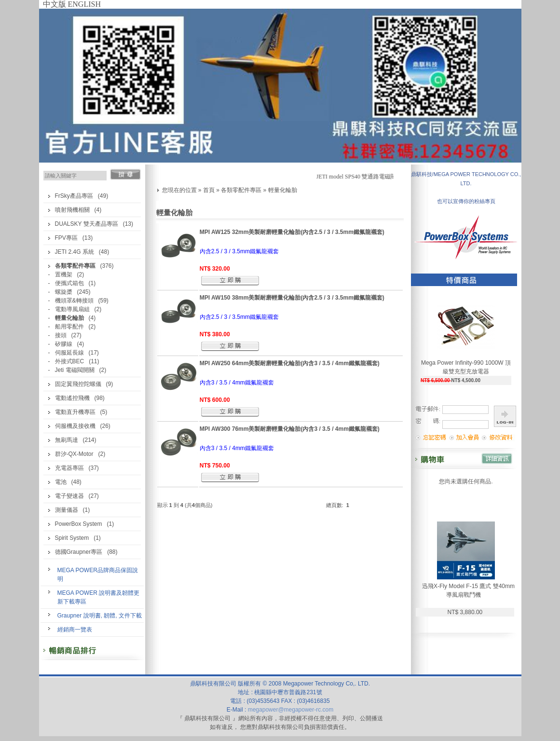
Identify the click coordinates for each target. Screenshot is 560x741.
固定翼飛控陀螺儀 (78, 384)
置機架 (64, 274)
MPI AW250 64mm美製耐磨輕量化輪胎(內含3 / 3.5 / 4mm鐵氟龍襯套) (290, 363)
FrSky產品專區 (74, 196)
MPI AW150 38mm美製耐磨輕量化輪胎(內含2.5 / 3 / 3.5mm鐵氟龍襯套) (292, 298)
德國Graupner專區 (79, 552)
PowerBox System (79, 524)
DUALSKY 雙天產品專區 (87, 224)
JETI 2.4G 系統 (75, 252)
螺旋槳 (64, 292)
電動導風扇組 (72, 309)
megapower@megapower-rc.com (291, 710)
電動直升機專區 (75, 412)
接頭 (61, 335)
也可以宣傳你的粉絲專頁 (466, 201)
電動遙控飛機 (72, 398)
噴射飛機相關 (72, 210)
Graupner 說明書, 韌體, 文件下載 (100, 616)
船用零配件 (69, 327)
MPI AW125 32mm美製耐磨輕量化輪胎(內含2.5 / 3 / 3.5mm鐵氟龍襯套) (292, 232)
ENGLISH (84, 4)
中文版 (55, 4)
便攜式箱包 (69, 283)
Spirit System (72, 538)
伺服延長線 (69, 353)
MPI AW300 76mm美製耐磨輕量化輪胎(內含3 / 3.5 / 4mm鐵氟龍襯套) (290, 429)
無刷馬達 (67, 440)
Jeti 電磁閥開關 (75, 370)
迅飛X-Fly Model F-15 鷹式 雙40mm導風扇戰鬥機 (468, 590)
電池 (61, 482)
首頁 (209, 190)
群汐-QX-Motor (74, 454)
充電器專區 (69, 468)
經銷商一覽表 (75, 630)
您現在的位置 (179, 190)
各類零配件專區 (241, 190)
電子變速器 (69, 496)
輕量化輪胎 (283, 190)
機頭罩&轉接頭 (74, 301)
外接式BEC (70, 361)
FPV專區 (66, 238)
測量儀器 (67, 510)
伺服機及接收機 (75, 426)
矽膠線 (64, 344)
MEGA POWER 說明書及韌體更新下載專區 (99, 597)
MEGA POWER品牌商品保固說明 (98, 575)
